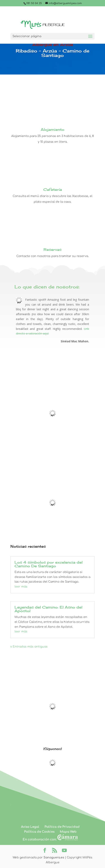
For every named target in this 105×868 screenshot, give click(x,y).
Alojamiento (52, 129)
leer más (21, 587)
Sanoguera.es (54, 857)
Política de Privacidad (62, 827)
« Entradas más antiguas (29, 647)
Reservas (52, 249)
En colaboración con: (50, 840)
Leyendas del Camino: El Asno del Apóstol (48, 609)
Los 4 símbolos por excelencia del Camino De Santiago (49, 564)
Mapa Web (68, 832)
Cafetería (53, 189)
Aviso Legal (30, 827)
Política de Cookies (39, 832)
